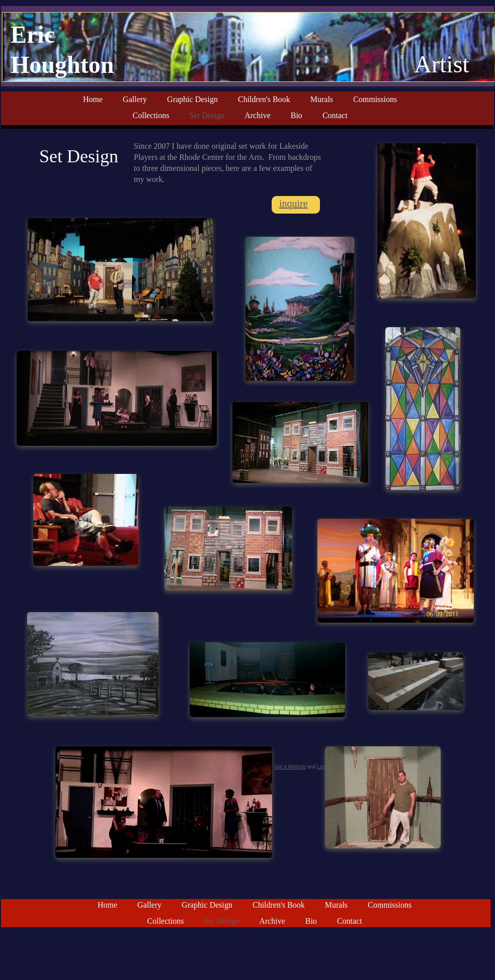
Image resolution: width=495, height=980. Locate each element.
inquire (294, 204)
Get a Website (290, 767)
